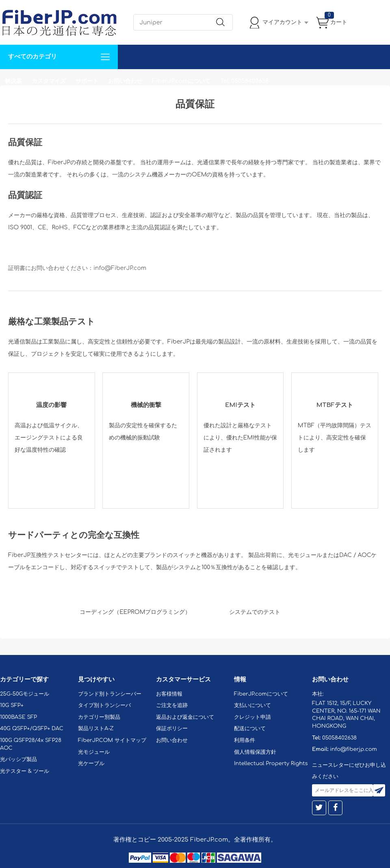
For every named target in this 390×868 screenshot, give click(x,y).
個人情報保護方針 (255, 752)
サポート (87, 81)
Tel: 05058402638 (244, 81)
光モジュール (94, 752)
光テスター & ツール (25, 771)
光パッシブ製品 (18, 759)
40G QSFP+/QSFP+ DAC (32, 729)
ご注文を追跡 (172, 705)
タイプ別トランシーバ (104, 705)
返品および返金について (185, 717)
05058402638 (339, 738)
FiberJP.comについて (181, 81)
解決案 (13, 81)
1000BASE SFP (18, 717)
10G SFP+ (12, 705)
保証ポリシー (172, 729)
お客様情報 (169, 694)
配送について (250, 729)
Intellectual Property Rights (271, 764)
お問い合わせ (125, 81)
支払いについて (252, 705)
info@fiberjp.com (353, 749)
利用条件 (245, 740)
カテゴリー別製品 (99, 717)
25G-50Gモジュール (25, 694)
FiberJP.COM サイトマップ (112, 740)
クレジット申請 (252, 717)
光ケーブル (91, 764)
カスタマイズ (49, 81)
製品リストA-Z (96, 729)
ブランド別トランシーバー (110, 694)
